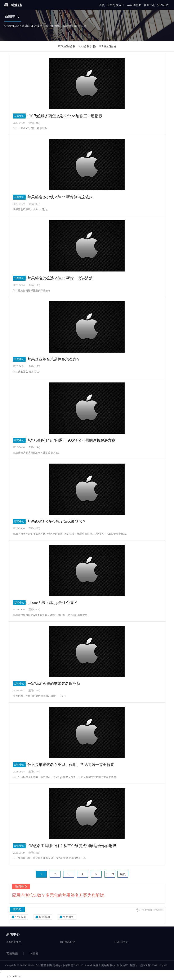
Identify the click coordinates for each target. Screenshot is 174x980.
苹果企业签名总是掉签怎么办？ (54, 359)
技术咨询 (44, 917)
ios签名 (33, 953)
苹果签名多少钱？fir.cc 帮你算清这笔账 (60, 197)
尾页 (123, 874)
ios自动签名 (134, 5)
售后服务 (68, 917)
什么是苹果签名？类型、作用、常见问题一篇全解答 (71, 765)
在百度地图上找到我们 (152, 910)
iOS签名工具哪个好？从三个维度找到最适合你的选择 (72, 846)
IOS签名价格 (87, 46)
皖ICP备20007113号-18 (154, 965)
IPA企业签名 (108, 46)
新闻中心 (150, 5)
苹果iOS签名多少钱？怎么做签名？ (57, 521)
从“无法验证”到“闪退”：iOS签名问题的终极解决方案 (71, 440)
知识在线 (163, 5)
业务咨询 (21, 917)
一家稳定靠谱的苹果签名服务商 (54, 684)
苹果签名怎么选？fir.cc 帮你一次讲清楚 (60, 278)
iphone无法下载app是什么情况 (52, 603)
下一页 (110, 874)
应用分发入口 (116, 5)
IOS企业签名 (67, 46)
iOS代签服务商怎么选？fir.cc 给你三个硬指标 (65, 116)
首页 (102, 5)
